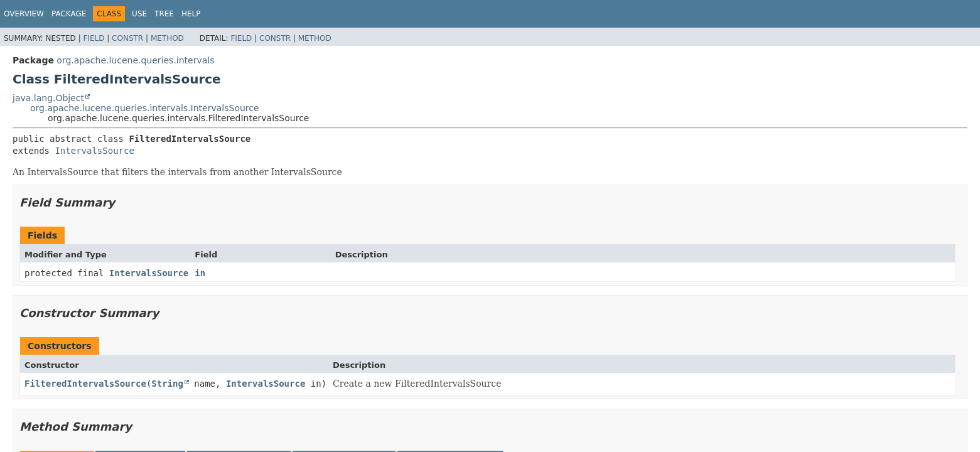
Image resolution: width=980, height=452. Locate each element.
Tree (164, 14)
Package (69, 14)
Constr (127, 38)
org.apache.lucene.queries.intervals (135, 60)
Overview (24, 14)
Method (167, 38)
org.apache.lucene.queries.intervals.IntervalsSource (145, 108)
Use (139, 14)
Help (191, 14)
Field (94, 38)
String (167, 384)
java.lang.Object (48, 98)
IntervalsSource (94, 151)
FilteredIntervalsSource (85, 384)
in (200, 273)
